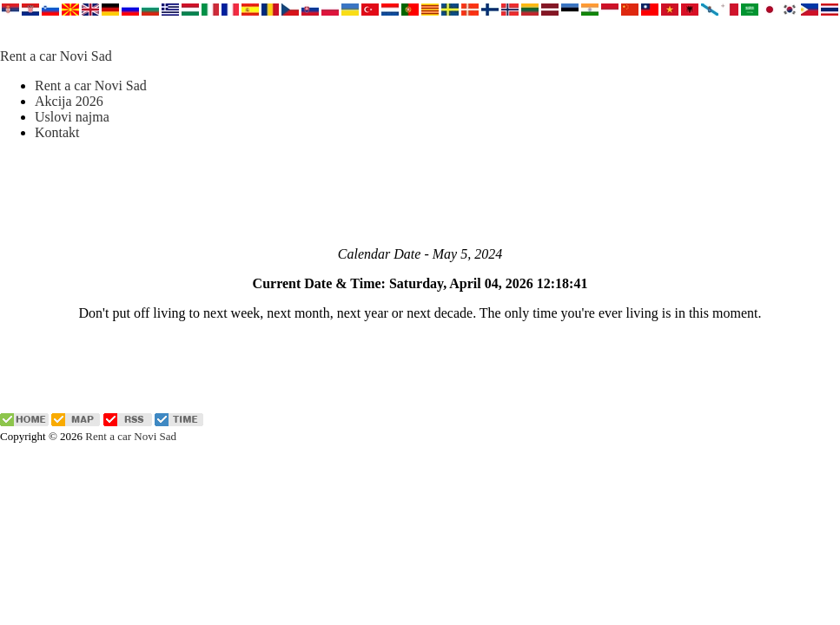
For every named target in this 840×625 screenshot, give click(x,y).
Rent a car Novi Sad (56, 56)
